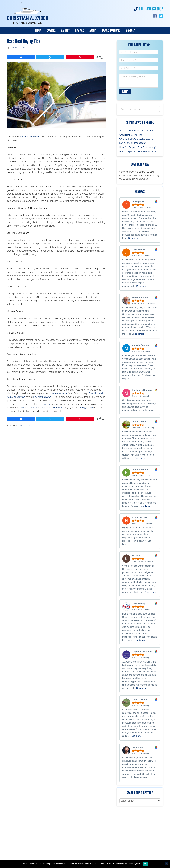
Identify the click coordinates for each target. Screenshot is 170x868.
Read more (134, 235)
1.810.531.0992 (86, 406)
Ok (145, 864)
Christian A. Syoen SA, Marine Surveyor (28, 13)
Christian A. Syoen (29, 406)
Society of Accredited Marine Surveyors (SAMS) (57, 854)
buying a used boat (29, 136)
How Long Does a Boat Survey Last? (138, 148)
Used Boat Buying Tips (131, 132)
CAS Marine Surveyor (44, 396)
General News (24, 424)
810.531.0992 (155, 9)
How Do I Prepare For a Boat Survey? (138, 144)
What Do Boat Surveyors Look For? (137, 127)
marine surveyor (59, 392)
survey (47, 403)
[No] (167, 864)
